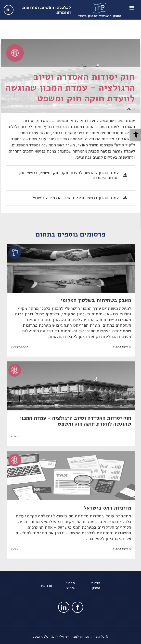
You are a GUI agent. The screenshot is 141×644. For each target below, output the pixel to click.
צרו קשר (45, 585)
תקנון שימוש (70, 585)
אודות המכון (96, 585)
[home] (99, 10)
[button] (132, 10)
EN (8, 10)
